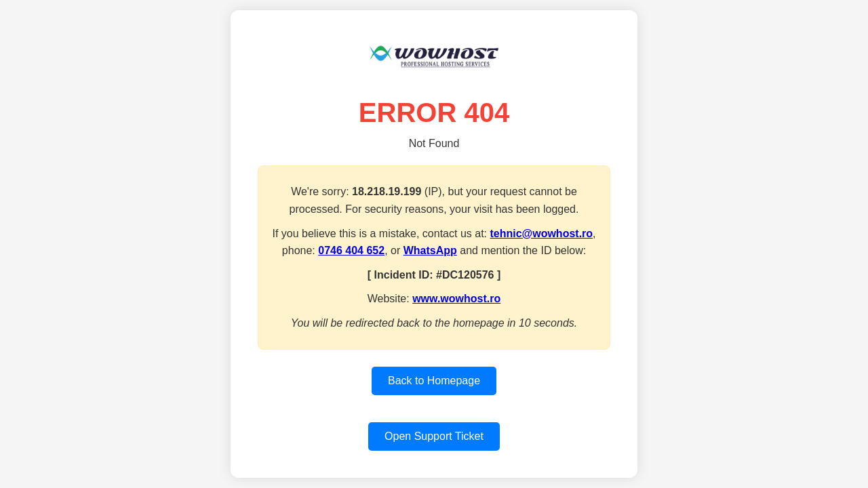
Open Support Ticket (434, 436)
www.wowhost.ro (456, 299)
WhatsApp (430, 250)
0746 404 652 (351, 250)
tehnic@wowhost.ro (541, 233)
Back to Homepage (434, 381)
